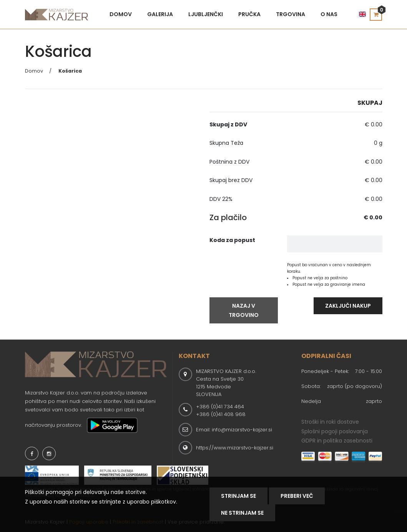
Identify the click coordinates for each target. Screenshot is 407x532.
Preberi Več (297, 496)
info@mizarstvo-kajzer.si (242, 430)
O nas (329, 14)
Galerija (160, 14)
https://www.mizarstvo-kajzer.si (235, 448)
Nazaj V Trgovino (244, 310)
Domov (121, 14)
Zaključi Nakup (348, 306)
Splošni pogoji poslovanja (335, 431)
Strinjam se (238, 496)
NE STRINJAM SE (242, 513)
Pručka (249, 14)
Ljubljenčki (206, 14)
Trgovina (291, 14)
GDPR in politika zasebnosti (337, 441)
